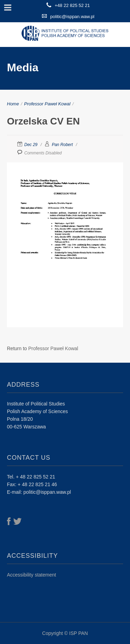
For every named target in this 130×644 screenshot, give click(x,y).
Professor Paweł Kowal (47, 104)
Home (13, 104)
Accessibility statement (32, 575)
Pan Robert (62, 145)
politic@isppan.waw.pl (72, 17)
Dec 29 (31, 145)
